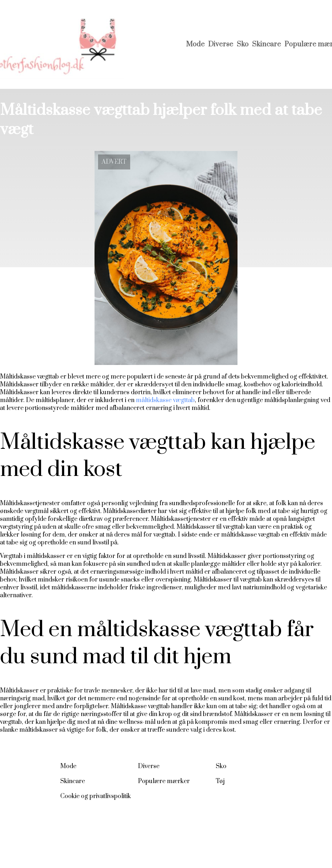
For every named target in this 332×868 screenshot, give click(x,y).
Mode (195, 44)
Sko (243, 44)
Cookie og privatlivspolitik (96, 796)
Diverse (221, 44)
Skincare (267, 44)
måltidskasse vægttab (165, 400)
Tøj (220, 781)
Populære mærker (164, 781)
